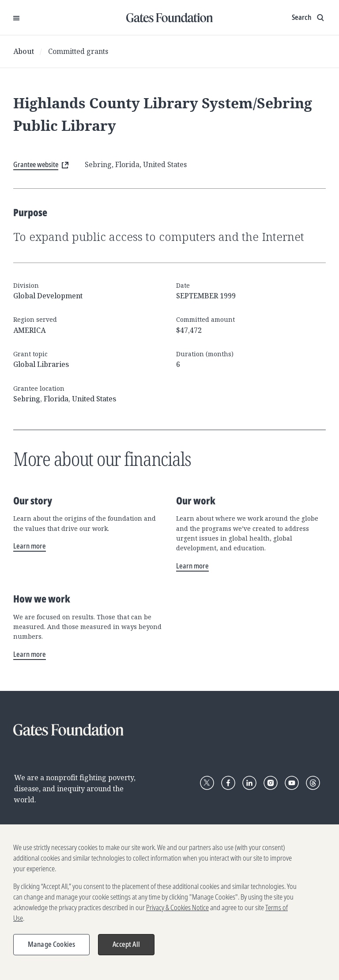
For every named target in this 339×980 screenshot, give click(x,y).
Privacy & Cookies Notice (177, 911)
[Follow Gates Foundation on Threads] (313, 783)
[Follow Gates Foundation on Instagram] (271, 783)
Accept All (126, 948)
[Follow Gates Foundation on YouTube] (292, 783)
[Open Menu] (16, 18)
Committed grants (78, 51)
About (24, 51)
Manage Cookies (51, 948)
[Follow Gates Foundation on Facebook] (228, 783)
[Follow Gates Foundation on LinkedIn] (249, 783)
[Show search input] (309, 18)
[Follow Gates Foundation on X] (207, 783)
